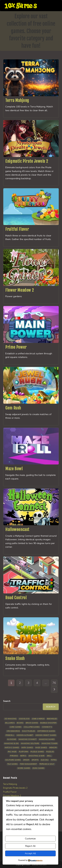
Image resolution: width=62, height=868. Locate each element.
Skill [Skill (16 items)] (49, 756)
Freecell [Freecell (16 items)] (10, 735)
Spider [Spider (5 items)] (26, 760)
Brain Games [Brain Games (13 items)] (32, 723)
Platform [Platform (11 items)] (24, 752)
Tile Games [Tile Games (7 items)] (12, 764)
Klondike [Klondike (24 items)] (12, 739)
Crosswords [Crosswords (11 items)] (13, 731)
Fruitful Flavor (17, 229)
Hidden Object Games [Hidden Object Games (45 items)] (46, 735)
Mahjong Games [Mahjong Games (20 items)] (47, 739)
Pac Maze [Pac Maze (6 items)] (12, 752)
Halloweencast (17, 530)
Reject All (30, 846)
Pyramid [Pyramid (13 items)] (14, 756)
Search (7, 701)
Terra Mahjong (17, 100)
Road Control (16, 598)
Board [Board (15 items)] (20, 723)
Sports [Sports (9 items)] (35, 760)
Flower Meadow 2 (20, 290)
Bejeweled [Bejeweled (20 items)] (52, 719)
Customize (30, 839)
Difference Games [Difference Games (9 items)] (46, 731)
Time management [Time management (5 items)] (28, 764)
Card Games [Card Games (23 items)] (16, 727)
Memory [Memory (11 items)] (53, 748)
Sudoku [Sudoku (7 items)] (45, 760)
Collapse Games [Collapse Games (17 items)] (32, 727)
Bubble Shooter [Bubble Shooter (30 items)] (48, 723)
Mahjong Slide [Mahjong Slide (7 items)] (11, 743)
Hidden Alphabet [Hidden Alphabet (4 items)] (25, 735)
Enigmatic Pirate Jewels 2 (27, 161)
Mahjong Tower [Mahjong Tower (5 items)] (50, 743)
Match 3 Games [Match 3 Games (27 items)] (12, 748)
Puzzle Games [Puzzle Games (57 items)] (37, 752)
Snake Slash (15, 658)
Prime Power (16, 347)
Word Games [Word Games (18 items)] (24, 768)
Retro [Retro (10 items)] (23, 756)
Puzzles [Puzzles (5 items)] (50, 752)
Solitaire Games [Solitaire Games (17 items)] (13, 760)
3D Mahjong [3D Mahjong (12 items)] (10, 719)
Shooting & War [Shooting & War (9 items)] (37, 756)
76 (54, 683)
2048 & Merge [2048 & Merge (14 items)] (38, 719)
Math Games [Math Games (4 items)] (27, 748)
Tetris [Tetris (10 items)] (54, 760)
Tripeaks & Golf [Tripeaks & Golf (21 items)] (47, 764)
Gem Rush (13, 408)
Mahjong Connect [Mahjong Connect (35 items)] (28, 739)
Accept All (30, 853)
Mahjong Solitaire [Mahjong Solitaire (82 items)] (30, 743)
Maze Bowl (14, 469)
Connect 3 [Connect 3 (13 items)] (47, 727)
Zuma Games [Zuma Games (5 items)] (38, 768)
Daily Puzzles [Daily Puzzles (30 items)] (29, 731)
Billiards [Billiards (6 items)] (10, 723)
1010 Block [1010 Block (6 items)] (24, 719)
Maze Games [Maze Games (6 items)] (41, 748)
